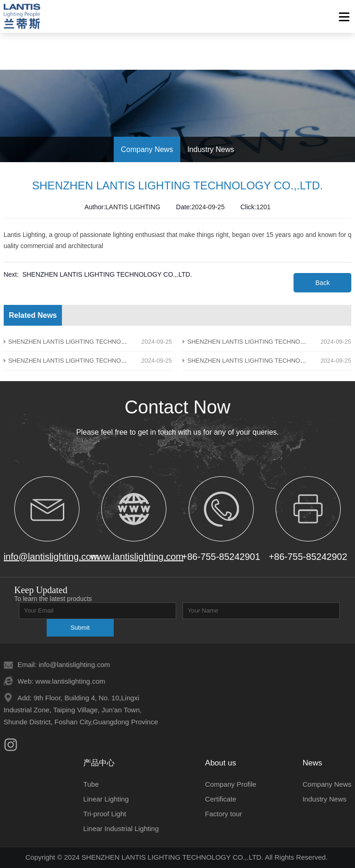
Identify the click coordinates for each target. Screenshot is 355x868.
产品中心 (99, 763)
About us (221, 763)
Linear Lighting (106, 799)
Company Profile (231, 784)
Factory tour (224, 814)
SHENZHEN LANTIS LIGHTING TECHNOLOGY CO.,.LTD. (107, 274)
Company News (327, 784)
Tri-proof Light (105, 814)
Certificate (221, 799)
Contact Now (178, 407)
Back (322, 283)
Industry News (324, 799)
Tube (91, 784)
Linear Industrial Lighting (121, 829)
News (312, 763)
